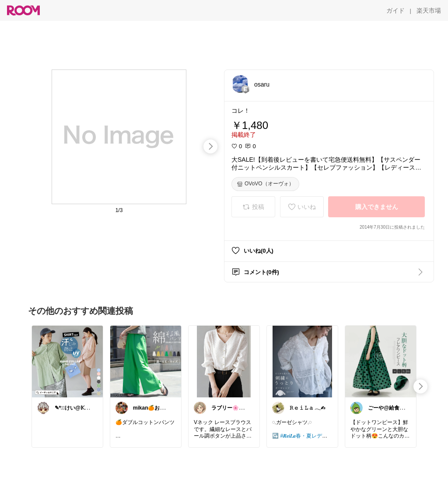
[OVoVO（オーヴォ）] (265, 184)
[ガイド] (395, 10)
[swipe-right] (210, 146)
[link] (67, 361)
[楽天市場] (429, 10)
